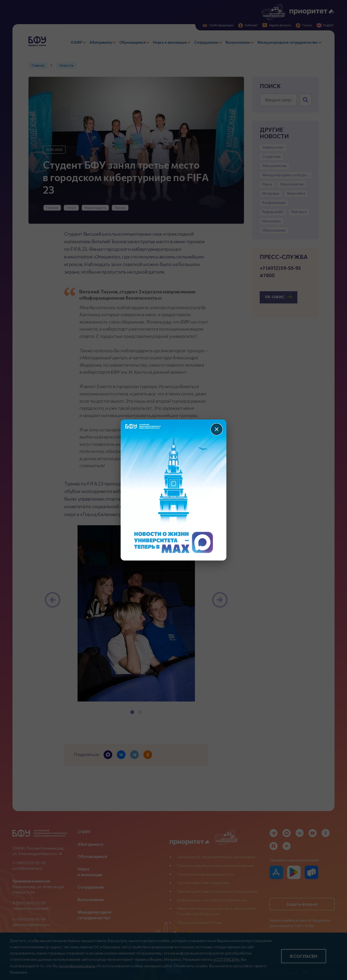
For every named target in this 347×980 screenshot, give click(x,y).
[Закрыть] (217, 429)
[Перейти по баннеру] (174, 490)
